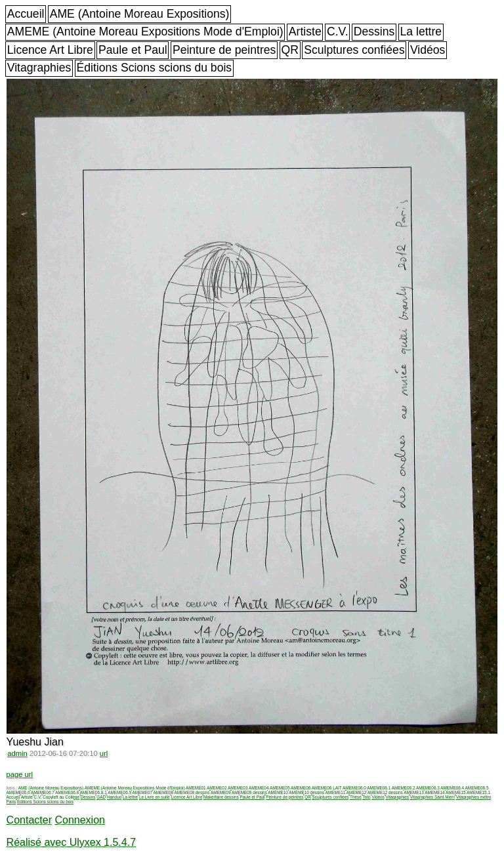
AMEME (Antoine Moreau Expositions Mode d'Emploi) (145, 31)
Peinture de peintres (224, 50)
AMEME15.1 (478, 792)
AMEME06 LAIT (327, 788)
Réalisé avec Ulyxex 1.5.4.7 (71, 842)
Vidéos (428, 50)
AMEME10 (278, 792)
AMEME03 (238, 788)
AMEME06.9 (119, 792)
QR (290, 50)
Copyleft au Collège (61, 797)
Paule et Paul (133, 50)
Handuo (114, 797)
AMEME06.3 (428, 788)
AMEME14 (435, 792)
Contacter (29, 820)
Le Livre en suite (155, 797)
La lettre (421, 31)
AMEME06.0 (354, 788)
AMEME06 (301, 788)
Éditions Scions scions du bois (154, 68)
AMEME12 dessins (385, 792)
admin (17, 753)
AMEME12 (357, 792)
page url (20, 774)
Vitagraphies (39, 68)
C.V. (338, 31)
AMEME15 (456, 792)
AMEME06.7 (43, 792)
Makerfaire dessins (221, 797)
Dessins (374, 31)
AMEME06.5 (477, 788)
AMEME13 (414, 792)
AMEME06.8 (67, 792)
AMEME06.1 (379, 788)
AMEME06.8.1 (94, 792)
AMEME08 (163, 792)
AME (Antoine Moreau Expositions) (140, 14)
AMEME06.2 (404, 788)
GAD (101, 797)
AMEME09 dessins (249, 792)
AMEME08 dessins (192, 792)
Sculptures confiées (354, 50)
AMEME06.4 (452, 788)
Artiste (305, 31)
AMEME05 (280, 788)
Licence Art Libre (50, 50)
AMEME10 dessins (306, 792)
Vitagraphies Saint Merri (432, 797)
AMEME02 (217, 788)
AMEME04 (259, 788)
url (104, 753)
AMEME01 (196, 788)
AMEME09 (221, 792)
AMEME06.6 (18, 792)
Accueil (26, 14)
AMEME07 (142, 792)
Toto (367, 797)
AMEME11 (336, 792)
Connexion (80, 820)
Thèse (356, 797)
